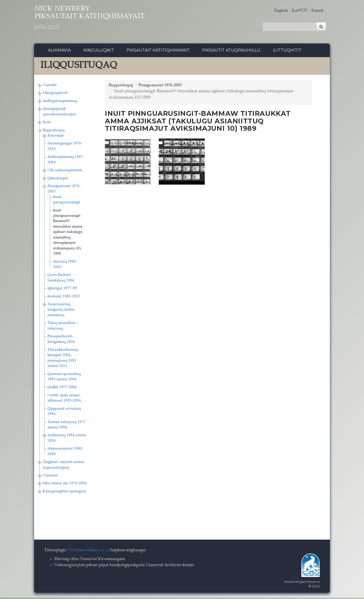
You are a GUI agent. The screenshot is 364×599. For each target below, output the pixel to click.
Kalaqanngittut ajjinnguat (64, 493)
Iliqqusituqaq (54, 132)
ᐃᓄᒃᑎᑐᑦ (299, 11)
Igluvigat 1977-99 (62, 290)
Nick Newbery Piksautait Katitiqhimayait (103, 20)
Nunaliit (50, 86)
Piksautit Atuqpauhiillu (231, 52)
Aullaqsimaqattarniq (60, 102)
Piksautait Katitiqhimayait (158, 52)
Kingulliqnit (99, 52)
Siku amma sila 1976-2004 (65, 485)
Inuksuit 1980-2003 (64, 298)
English (280, 11)
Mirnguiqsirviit (55, 94)
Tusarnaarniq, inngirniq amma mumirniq (61, 311)
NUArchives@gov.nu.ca (90, 552)
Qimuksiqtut (58, 180)
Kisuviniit (56, 137)
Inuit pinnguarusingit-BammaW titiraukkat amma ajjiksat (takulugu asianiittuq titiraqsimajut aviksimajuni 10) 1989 (68, 233)
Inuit (47, 124)
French (317, 11)
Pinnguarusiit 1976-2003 (164, 87)
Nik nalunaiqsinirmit (65, 172)
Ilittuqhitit (287, 52)
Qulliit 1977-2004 (62, 389)
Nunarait (50, 477)
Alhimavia (59, 52)
